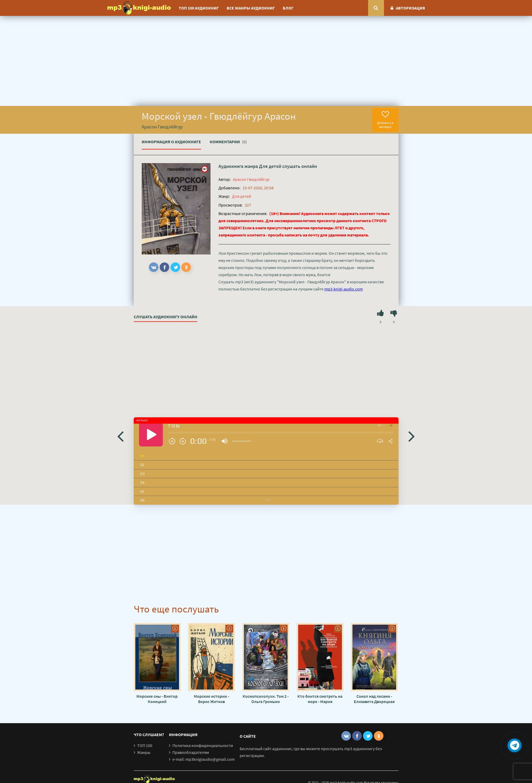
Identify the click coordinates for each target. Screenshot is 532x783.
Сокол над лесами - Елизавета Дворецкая (374, 699)
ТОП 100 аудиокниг (199, 8)
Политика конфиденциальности (203, 745)
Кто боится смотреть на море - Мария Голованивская (320, 699)
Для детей (270, 166)
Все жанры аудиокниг (251, 8)
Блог (288, 8)
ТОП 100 (145, 745)
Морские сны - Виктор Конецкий (157, 699)
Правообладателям (191, 752)
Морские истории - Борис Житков (211, 699)
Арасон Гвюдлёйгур (251, 179)
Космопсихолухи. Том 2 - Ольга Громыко (266, 699)
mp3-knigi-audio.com (344, 289)
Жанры (144, 752)
